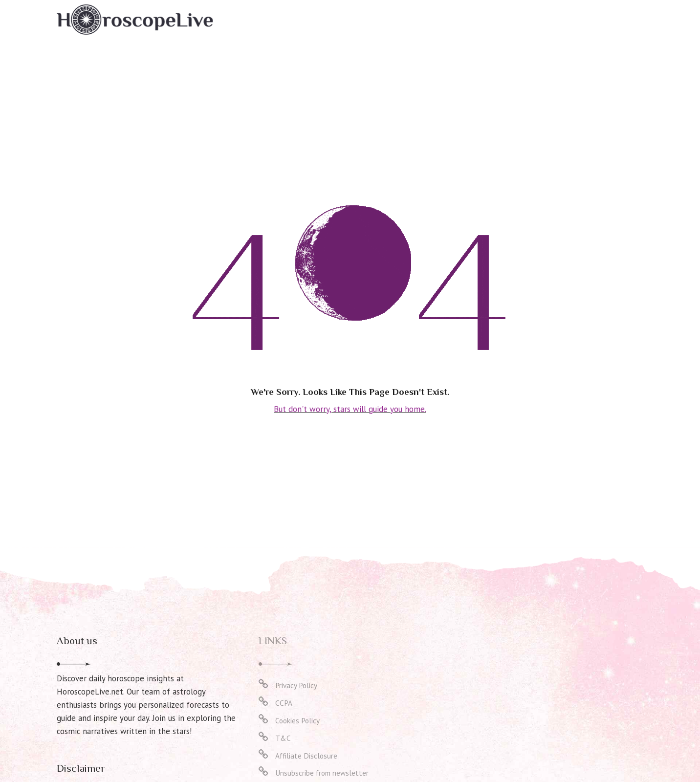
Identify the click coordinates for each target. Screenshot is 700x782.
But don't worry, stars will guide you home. (350, 409)
